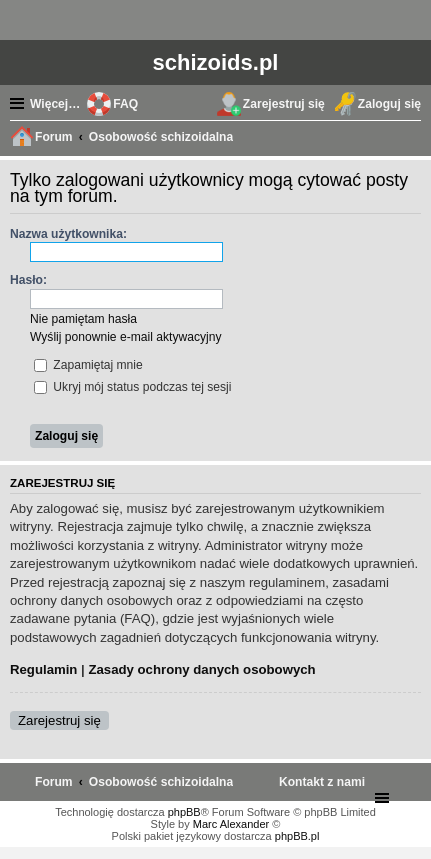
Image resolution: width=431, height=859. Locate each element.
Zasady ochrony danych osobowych (201, 669)
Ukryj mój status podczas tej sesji (132, 387)
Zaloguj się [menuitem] (389, 104)
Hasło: (28, 280)
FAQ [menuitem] (125, 104)
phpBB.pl (297, 836)
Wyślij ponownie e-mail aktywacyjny (125, 337)
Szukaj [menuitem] (411, 139)
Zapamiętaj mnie (88, 365)
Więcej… (55, 104)
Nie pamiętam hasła (83, 319)
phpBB (184, 812)
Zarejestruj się (59, 720)
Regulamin (43, 669)
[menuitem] (322, 782)
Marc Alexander (231, 824)
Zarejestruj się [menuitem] (284, 104)
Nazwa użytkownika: (68, 234)
